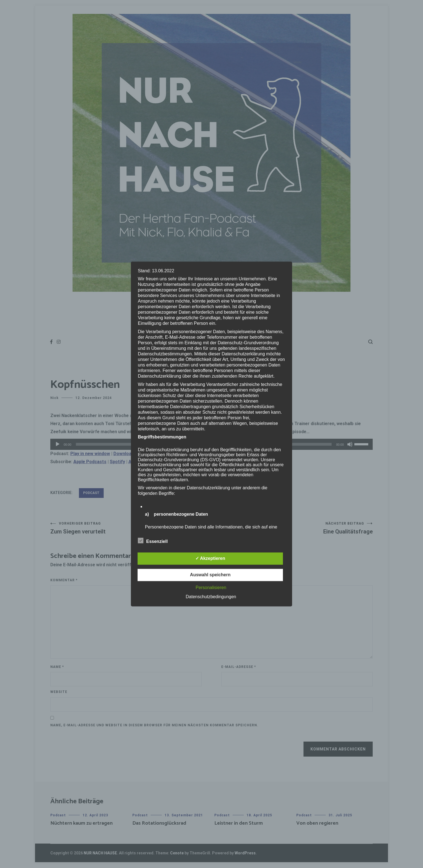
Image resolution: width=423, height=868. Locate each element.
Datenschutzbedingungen (211, 597)
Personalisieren (211, 588)
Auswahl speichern (210, 575)
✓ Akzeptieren (210, 559)
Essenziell (153, 541)
